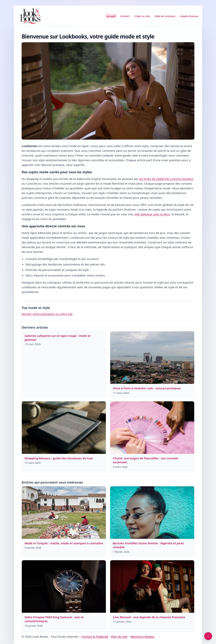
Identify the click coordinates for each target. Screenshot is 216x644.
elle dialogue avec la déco (152, 214)
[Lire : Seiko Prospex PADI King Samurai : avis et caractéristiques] (64, 587)
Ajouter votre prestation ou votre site (47, 314)
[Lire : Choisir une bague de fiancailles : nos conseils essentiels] (152, 428)
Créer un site (142, 16)
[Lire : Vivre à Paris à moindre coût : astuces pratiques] (152, 358)
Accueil (111, 16)
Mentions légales (142, 637)
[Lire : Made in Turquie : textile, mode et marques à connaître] (64, 513)
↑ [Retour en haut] (208, 636)
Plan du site (119, 637)
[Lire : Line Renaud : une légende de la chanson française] (152, 587)
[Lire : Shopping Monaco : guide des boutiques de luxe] (64, 428)
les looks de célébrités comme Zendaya (166, 179)
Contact (125, 16)
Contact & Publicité (95, 637)
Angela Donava (189, 16)
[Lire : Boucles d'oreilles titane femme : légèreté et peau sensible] (152, 513)
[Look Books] (30, 16)
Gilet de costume (165, 16)
